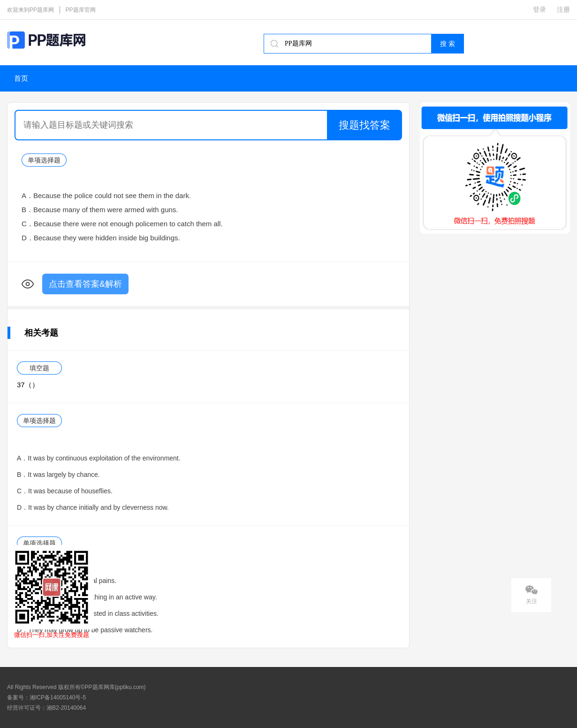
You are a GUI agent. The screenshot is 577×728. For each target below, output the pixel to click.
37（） (28, 385)
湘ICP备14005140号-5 (58, 697)
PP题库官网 (81, 10)
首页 (21, 78)
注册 (563, 9)
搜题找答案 (364, 125)
